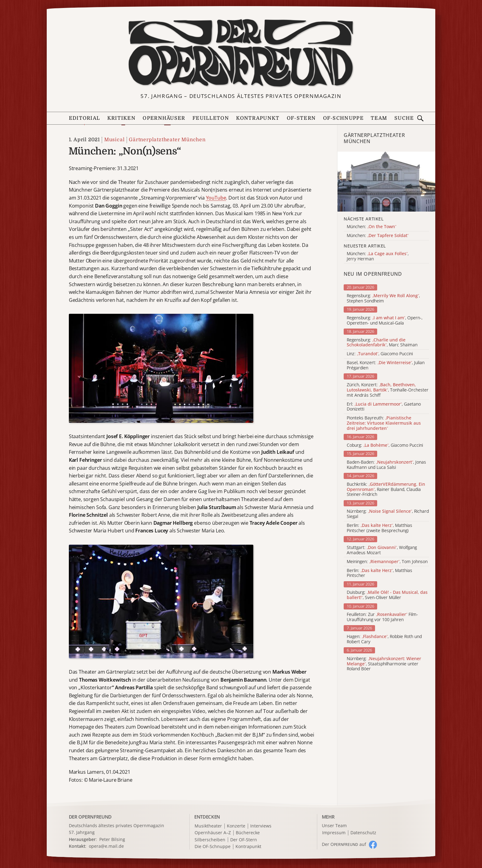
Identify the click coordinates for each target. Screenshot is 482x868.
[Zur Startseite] (241, 53)
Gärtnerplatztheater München (167, 140)
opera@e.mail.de (106, 846)
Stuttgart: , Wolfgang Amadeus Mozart (382, 550)
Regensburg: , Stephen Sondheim (383, 298)
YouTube (216, 198)
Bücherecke (248, 833)
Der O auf (344, 844)
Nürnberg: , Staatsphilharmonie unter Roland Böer (384, 664)
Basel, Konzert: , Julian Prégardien (386, 365)
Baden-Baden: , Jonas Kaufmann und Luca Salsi (386, 465)
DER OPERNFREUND (90, 817)
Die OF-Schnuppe (213, 847)
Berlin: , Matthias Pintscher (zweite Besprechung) (379, 528)
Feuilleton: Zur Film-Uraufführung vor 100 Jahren (382, 617)
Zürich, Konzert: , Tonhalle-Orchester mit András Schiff (388, 390)
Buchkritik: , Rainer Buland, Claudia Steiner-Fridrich (386, 489)
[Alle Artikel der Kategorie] (386, 182)
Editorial (85, 118)
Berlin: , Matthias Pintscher (379, 573)
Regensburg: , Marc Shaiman (382, 343)
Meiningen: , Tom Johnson (387, 562)
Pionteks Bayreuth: (384, 423)
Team (379, 118)
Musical (115, 140)
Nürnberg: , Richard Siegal (388, 514)
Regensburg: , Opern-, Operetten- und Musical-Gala (385, 321)
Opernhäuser (164, 118)
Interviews (261, 826)
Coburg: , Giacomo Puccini (385, 445)
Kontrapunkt (258, 118)
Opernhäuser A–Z (213, 833)
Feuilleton (211, 118)
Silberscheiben (210, 840)
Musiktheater (208, 826)
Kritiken (121, 118)
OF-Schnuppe (343, 118)
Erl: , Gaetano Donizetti (384, 407)
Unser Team (334, 825)
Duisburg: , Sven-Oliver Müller (387, 595)
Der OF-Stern (244, 840)
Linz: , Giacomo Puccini (380, 354)
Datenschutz (363, 833)
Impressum (334, 833)
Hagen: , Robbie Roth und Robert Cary (384, 639)
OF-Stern (301, 118)
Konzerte (236, 826)
